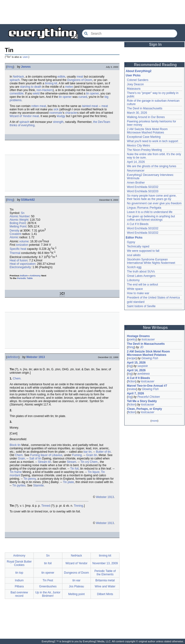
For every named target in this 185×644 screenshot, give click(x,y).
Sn (23, 213)
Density (14, 231)
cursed (83, 97)
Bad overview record (19, 594)
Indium (24, 276)
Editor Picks (134, 238)
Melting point (76, 594)
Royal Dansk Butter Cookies (19, 563)
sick (56, 109)
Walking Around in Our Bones (146, 117)
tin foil (48, 563)
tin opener (93, 93)
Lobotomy (133, 280)
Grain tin (92, 455)
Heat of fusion (19, 260)
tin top (19, 573)
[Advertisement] (92, 12)
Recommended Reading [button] (155, 65)
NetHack (18, 77)
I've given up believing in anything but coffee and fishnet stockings (151, 218)
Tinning (78, 506)
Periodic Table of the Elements (105, 573)
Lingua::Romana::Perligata (144, 208)
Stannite (38, 485)
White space (135, 289)
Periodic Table (25, 278)
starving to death (31, 87)
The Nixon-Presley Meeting (144, 150)
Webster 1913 (36, 357)
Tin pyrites (19, 485)
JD (142, 347)
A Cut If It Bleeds (138, 224)
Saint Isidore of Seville (141, 306)
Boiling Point (18, 223)
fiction (132, 381)
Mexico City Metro (139, 146)
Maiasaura (134, 89)
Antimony (35, 276)
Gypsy (131, 242)
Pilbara (19, 586)
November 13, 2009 (105, 563)
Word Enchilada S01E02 (143, 187)
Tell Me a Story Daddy (142, 401)
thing (10, 67)
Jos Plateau (76, 586)
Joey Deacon (135, 84)
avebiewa (143, 374)
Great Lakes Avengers (141, 276)
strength (58, 122)
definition (13, 357)
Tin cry (85, 462)
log (130, 366)
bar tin (88, 452)
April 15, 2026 (136, 363)
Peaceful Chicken (149, 397)
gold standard (136, 302)
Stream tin (44, 462)
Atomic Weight (19, 220)
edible (61, 77)
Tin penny (30, 479)
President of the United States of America (153, 298)
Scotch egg (134, 267)
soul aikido (134, 255)
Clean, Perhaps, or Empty (144, 409)
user (25, 57)
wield (36, 93)
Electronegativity (20, 267)
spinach (15, 80)
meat (80, 77)
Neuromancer (136, 171)
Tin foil (74, 469)
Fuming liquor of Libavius (46, 455)
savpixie (142, 366)
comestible (17, 93)
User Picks (133, 75)
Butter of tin (103, 452)
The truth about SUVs (141, 272)
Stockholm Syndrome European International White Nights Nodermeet (151, 261)
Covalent (15, 234)
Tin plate (68, 482)
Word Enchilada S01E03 (143, 191)
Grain (21, 458)
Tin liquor (93, 472)
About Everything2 (139, 71)
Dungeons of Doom (80, 80)
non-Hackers (45, 90)
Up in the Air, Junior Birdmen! (48, 594)
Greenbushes (48, 586)
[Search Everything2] (130, 33)
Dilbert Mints (105, 594)
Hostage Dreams (138, 336)
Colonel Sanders (138, 80)
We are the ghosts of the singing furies (152, 166)
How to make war (138, 293)
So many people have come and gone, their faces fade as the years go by (152, 197)
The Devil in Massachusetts (145, 108)
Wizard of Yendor (21, 116)
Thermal (15, 253)
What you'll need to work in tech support (152, 141)
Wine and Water (105, 586)
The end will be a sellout (142, 285)
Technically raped (138, 246)
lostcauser (148, 339)
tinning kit (51, 83)
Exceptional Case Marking (144, 137)
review (132, 389)
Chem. (17, 378)
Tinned (46, 506)
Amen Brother (136, 183)
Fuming (77, 455)
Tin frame (16, 472)
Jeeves (26, 67)
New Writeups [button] (155, 328)
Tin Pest (48, 580)
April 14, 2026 (136, 162)
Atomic (14, 237)
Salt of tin (35, 458)
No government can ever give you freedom (154, 203)
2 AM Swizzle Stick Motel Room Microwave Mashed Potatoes (147, 131)
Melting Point (18, 226)
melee (69, 87)
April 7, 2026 (135, 393)
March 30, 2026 (137, 113)
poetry (132, 339)
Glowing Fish (150, 358)
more (154, 421)
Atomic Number (20, 216)
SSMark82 (28, 200)
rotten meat (39, 106)
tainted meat (90, 106)
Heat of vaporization (23, 264)
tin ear (76, 580)
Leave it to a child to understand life (150, 212)
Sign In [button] (155, 44)
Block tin (15, 445)
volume (24, 241)
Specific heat (18, 249)
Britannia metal (105, 580)
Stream (71, 462)
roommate (56, 113)
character (71, 113)
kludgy (61, 116)
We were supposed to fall (143, 251)
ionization (22, 245)
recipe (132, 358)
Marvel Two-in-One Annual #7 (147, 386)
